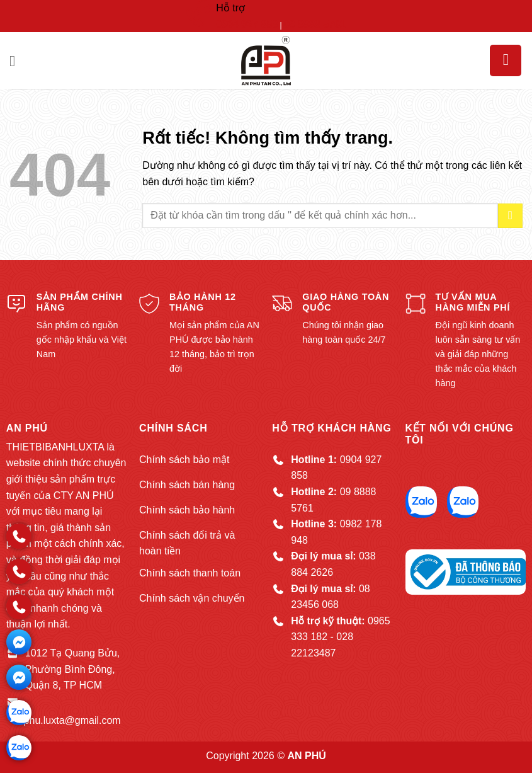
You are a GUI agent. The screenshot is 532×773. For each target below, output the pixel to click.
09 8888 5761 (315, 24)
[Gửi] (510, 216)
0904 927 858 (247, 24)
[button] (17, 61)
